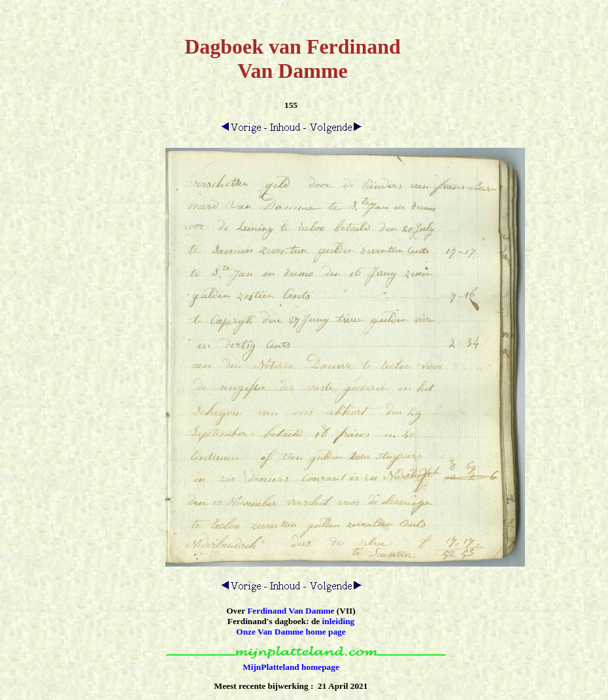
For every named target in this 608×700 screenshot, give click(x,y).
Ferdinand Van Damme (291, 611)
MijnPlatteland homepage (291, 667)
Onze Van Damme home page (291, 632)
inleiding (339, 621)
